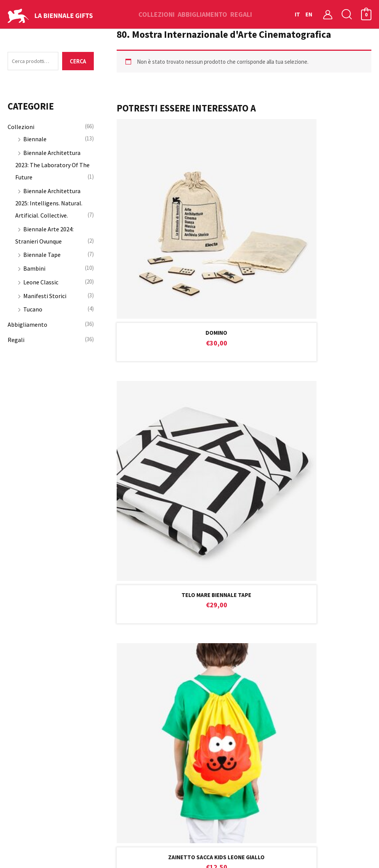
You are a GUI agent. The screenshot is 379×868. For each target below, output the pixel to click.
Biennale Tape (42, 256)
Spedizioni (112, 694)
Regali (16, 341)
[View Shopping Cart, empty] (366, 14)
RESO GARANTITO (68, 457)
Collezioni (21, 128)
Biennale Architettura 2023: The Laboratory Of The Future (52, 166)
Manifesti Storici (45, 297)
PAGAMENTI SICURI (311, 456)
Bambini (34, 270)
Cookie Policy (116, 720)
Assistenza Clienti (122, 668)
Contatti (110, 655)
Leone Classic (41, 284)
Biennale (35, 140)
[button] (347, 14)
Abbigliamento (27, 326)
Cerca (78, 62)
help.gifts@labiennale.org (202, 515)
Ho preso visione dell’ (103, 581)
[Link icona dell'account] (328, 14)
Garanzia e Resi (119, 707)
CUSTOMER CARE (189, 458)
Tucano (33, 311)
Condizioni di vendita (126, 681)
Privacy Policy (117, 733)
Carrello (204, 668)
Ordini (201, 681)
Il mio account (212, 655)
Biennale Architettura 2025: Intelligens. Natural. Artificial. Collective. (49, 205)
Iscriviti (326, 556)
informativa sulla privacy (134, 579)
